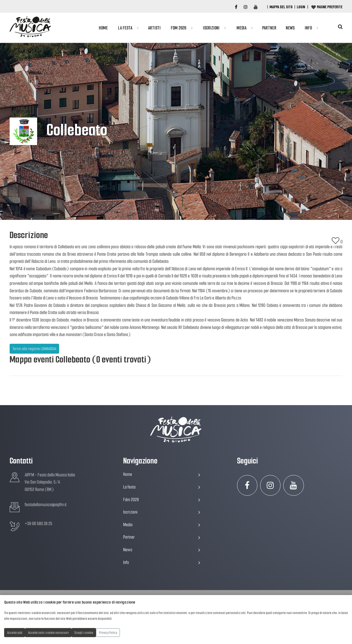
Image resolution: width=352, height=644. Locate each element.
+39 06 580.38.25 (38, 524)
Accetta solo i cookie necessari (48, 633)
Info (308, 28)
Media (241, 28)
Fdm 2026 (178, 28)
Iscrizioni (211, 28)
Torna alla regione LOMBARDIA (35, 349)
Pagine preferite (330, 7)
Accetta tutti (15, 633)
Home (103, 28)
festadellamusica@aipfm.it (46, 505)
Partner (269, 28)
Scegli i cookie (84, 633)
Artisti (154, 28)
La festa (125, 28)
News (290, 28)
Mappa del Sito (281, 7)
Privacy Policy (108, 633)
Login (301, 7)
